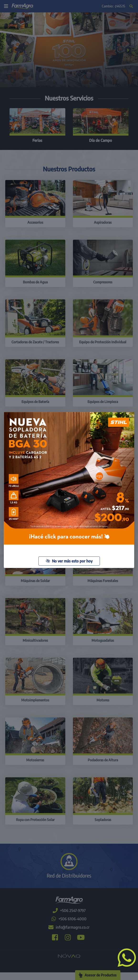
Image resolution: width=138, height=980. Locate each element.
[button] (125, 957)
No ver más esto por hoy (69, 561)
